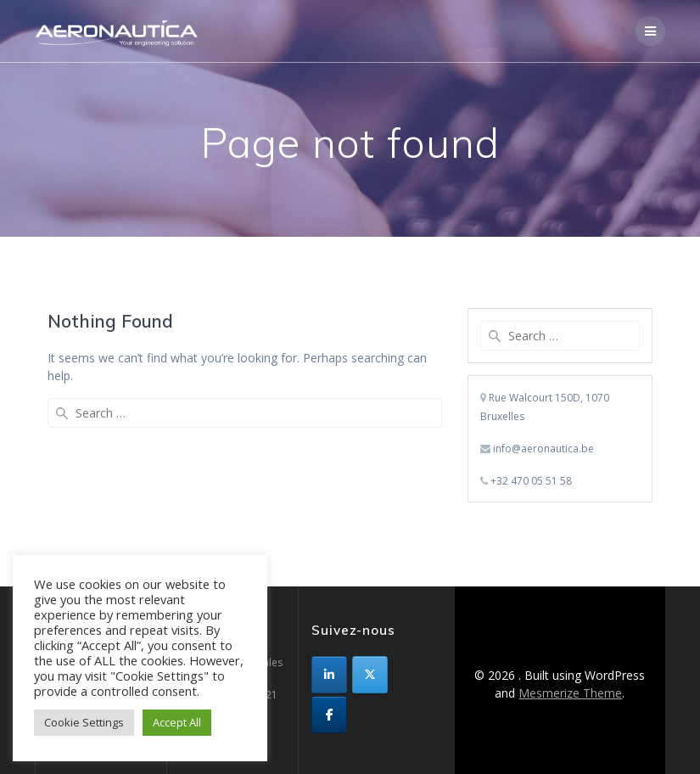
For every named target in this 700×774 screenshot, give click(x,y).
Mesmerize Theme (570, 693)
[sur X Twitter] (370, 675)
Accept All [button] (177, 722)
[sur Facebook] (329, 715)
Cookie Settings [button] (84, 722)
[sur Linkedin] (329, 675)
